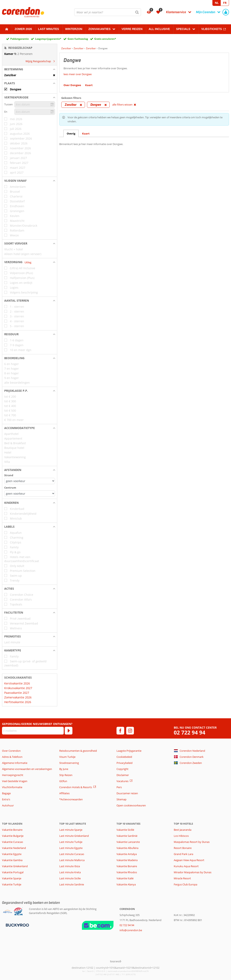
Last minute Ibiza (70, 866)
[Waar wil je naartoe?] (108, 12)
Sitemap (121, 799)
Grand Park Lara (183, 854)
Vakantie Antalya (127, 854)
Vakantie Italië (125, 878)
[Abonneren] (69, 731)
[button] (30, 69)
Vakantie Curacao (13, 842)
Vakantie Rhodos (127, 872)
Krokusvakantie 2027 (18, 688)
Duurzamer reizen (127, 793)
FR (225, 3)
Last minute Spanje (71, 830)
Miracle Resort (182, 878)
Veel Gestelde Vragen (15, 781)
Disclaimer (123, 775)
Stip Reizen (66, 775)
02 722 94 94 (190, 733)
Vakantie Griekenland (15, 866)
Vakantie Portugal (13, 872)
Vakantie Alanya (126, 884)
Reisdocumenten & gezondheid (78, 751)
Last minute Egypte (71, 848)
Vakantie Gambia (12, 860)
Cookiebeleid (124, 757)
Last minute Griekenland (74, 836)
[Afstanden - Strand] (30, 481)
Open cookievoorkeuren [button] (131, 805)
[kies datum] (35, 104)
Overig (71, 133)
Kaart (86, 133)
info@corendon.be (131, 930)
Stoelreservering (69, 763)
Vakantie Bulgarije (13, 836)
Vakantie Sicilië (125, 830)
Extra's (6, 799)
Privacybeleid (125, 763)
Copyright (122, 769)
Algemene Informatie (15, 763)
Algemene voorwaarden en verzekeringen (27, 769)
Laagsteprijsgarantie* (48, 39)
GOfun (63, 781)
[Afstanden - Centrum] (30, 494)
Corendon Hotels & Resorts (76, 787)
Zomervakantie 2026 (18, 697)
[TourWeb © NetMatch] (116, 961)
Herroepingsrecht (13, 775)
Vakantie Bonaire (12, 830)
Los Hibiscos (181, 836)
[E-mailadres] (33, 731)
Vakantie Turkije (12, 884)
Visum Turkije (67, 757)
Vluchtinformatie (12, 787)
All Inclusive (159, 29)
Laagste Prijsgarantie (129, 751)
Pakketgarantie (20, 39)
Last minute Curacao (72, 854)
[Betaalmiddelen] (17, 925)
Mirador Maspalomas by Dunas (193, 872)
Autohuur (8, 805)
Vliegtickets (212, 29)
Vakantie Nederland (14, 848)
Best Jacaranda (183, 830)
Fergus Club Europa (185, 884)
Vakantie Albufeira (127, 848)
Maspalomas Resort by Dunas (192, 842)
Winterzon (74, 29)
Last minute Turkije (71, 842)
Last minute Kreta (70, 872)
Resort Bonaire (183, 848)
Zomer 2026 (23, 29)
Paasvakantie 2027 (17, 693)
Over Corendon (11, 751)
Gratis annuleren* (105, 39)
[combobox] (108, 12)
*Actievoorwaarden (71, 799)
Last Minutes (48, 29)
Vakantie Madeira (127, 860)
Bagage (6, 793)
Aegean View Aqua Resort (189, 860)
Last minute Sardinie (72, 884)
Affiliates (64, 793)
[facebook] (120, 731)
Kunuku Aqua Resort (186, 866)
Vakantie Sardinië (127, 836)
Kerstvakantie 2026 (17, 683)
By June (64, 769)
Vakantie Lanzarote (128, 842)
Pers (119, 787)
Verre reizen (132, 29)
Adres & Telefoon (12, 757)
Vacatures (122, 781)
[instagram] (130, 731)
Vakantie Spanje (12, 878)
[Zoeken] (137, 12)
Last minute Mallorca (72, 860)
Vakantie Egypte (12, 854)
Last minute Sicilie (70, 878)
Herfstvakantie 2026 (18, 702)
